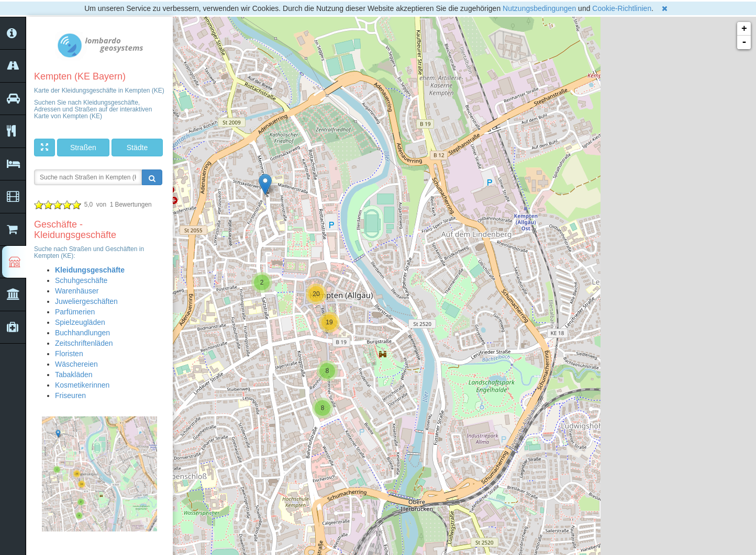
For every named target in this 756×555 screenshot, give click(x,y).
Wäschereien (76, 364)
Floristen (69, 354)
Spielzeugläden (80, 322)
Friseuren (70, 395)
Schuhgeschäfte (81, 280)
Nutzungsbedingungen (539, 8)
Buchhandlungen (82, 333)
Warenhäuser (77, 291)
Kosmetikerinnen (82, 385)
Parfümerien (75, 312)
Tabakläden (74, 375)
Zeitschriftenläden (84, 343)
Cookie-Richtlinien (622, 8)
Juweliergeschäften (86, 301)
